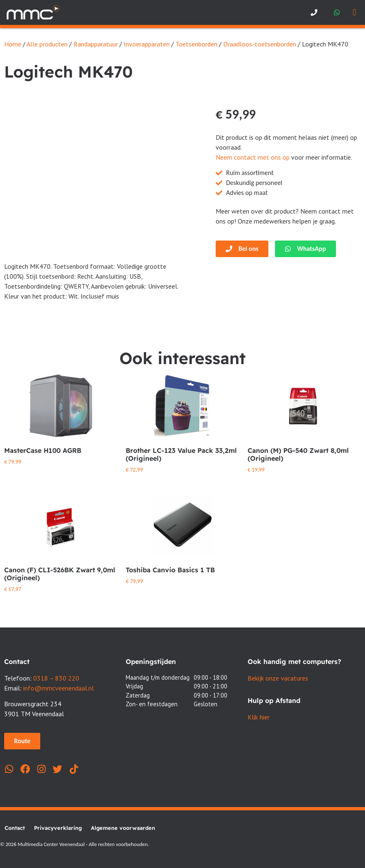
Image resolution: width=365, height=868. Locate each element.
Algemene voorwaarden (123, 828)
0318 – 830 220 (56, 678)
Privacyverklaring (58, 828)
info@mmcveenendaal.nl (58, 688)
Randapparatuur (96, 44)
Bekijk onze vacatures (278, 678)
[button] (354, 13)
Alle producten (47, 44)
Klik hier (259, 717)
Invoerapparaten (147, 44)
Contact (15, 828)
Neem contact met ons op (253, 157)
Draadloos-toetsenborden (260, 44)
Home (13, 44)
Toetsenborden (196, 44)
